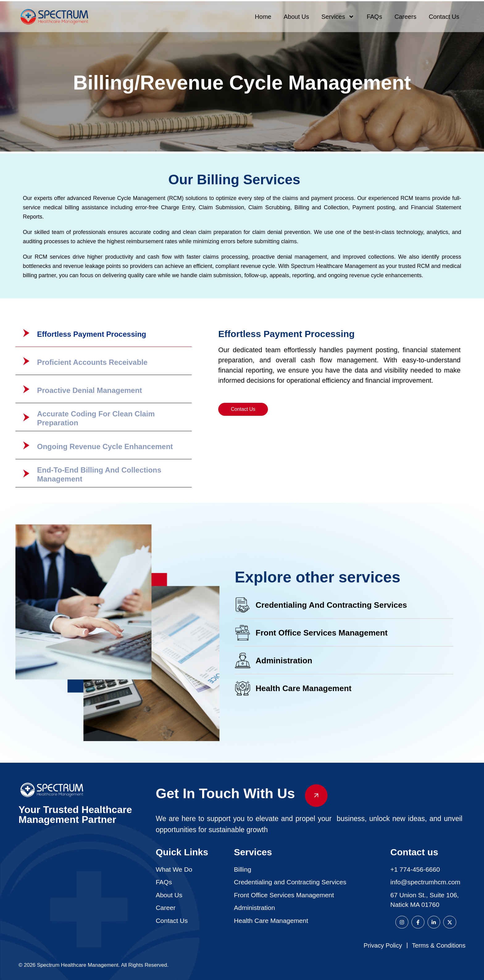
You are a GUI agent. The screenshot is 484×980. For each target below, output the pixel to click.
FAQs (374, 17)
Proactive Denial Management (90, 390)
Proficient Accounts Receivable (92, 362)
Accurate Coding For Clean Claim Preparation (96, 418)
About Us (296, 17)
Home (263, 17)
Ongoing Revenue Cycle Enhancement (105, 446)
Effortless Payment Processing (92, 334)
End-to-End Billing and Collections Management (99, 474)
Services (338, 17)
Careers (405, 17)
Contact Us (444, 17)
